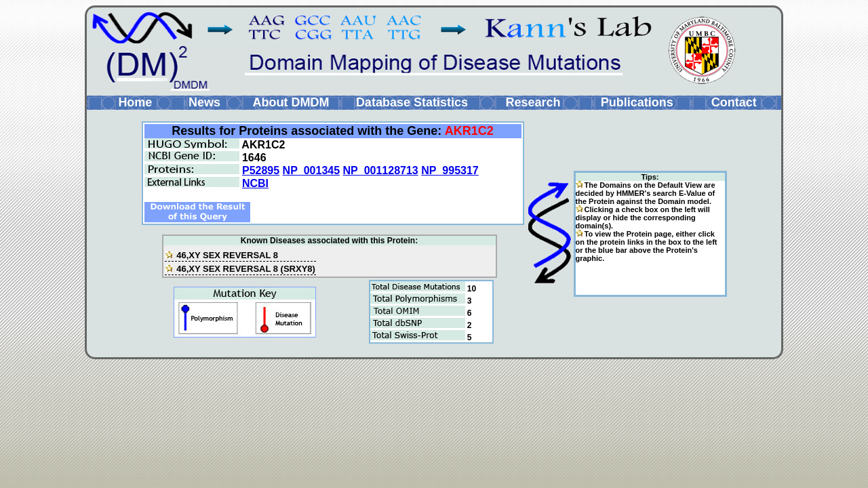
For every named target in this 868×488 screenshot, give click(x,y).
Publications (637, 102)
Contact (734, 102)
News (204, 102)
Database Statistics (412, 102)
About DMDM (291, 102)
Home (135, 102)
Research (533, 102)
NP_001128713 (381, 170)
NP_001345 (312, 170)
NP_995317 (450, 170)
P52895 (261, 170)
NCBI (255, 183)
